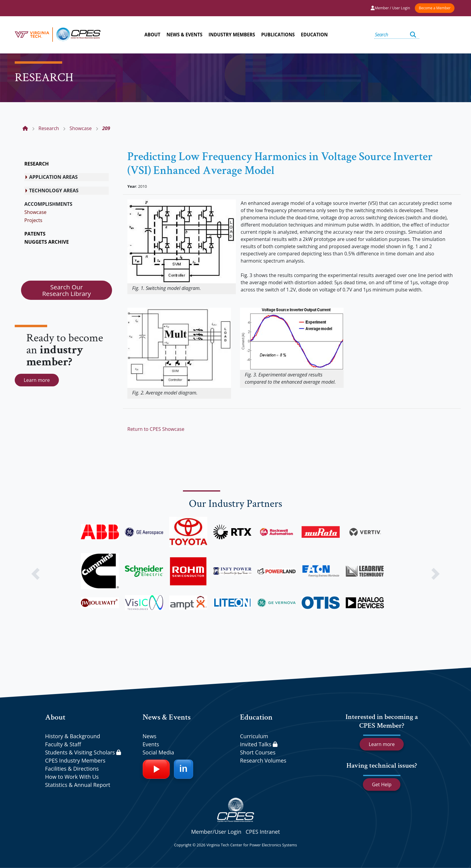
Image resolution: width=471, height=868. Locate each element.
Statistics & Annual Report (78, 785)
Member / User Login (390, 8)
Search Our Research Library (66, 290)
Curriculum (254, 736)
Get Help (382, 784)
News (150, 736)
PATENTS (35, 234)
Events (151, 744)
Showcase (35, 212)
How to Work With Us (72, 777)
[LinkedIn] (184, 769)
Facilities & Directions (72, 769)
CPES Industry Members (75, 760)
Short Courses (258, 752)
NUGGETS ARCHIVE (47, 242)
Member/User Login (216, 832)
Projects (33, 220)
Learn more (37, 380)
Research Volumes (263, 760)
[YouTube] (156, 769)
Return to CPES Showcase (156, 429)
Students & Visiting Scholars (83, 752)
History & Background (73, 736)
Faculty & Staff (63, 744)
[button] (35, 574)
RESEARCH (36, 164)
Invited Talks (259, 744)
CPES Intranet (263, 832)
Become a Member (435, 8)
